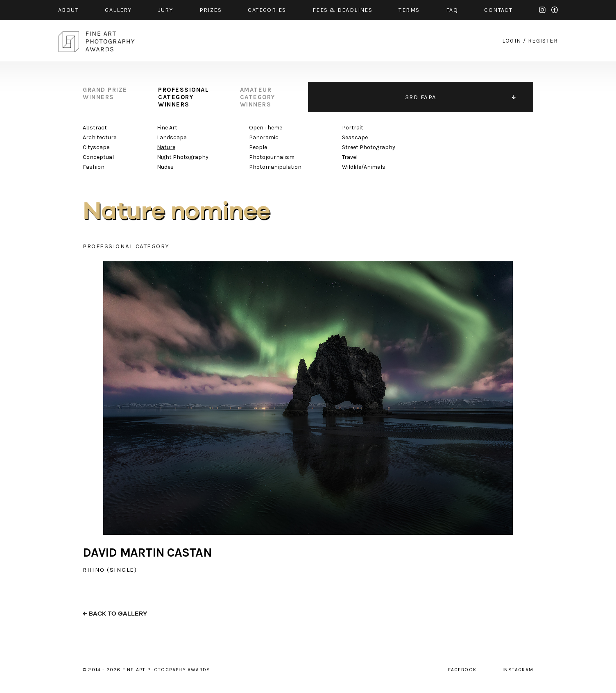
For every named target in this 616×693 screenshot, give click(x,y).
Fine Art (167, 128)
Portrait (353, 128)
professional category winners (183, 97)
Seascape (355, 137)
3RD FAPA (421, 97)
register (543, 41)
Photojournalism (272, 157)
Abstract (95, 128)
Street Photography (369, 147)
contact (498, 10)
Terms (409, 10)
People (258, 147)
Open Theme (266, 128)
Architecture (100, 137)
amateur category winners (258, 97)
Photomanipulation (275, 167)
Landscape (172, 137)
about (68, 10)
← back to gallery (115, 614)
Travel (350, 157)
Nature (166, 147)
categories (267, 10)
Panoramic (264, 137)
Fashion (94, 167)
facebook (555, 10)
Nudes (165, 167)
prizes (211, 10)
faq (452, 10)
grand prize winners (105, 93)
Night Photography (183, 157)
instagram (542, 10)
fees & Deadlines (342, 10)
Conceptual (98, 157)
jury (166, 10)
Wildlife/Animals (364, 167)
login (512, 41)
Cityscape (96, 147)
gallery (118, 10)
